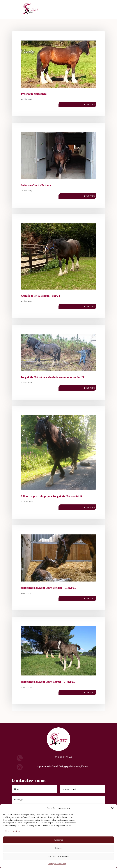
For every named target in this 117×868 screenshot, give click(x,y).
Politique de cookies (57, 864)
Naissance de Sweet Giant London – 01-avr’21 (48, 588)
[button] (112, 808)
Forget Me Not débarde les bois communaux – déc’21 (52, 377)
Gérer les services (12, 831)
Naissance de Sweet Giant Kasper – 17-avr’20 (48, 682)
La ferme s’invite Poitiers (36, 185)
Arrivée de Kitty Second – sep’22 (41, 296)
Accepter (59, 840)
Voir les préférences (59, 857)
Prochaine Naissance (34, 94)
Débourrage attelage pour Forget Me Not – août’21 (51, 496)
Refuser (59, 848)
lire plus (89, 105)
